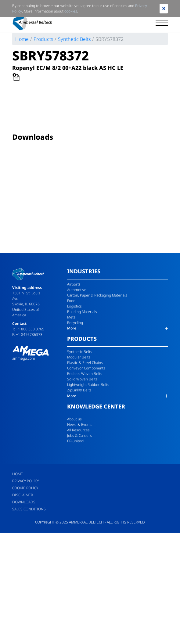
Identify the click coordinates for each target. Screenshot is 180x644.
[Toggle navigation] (162, 23)
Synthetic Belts (74, 39)
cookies (71, 11)
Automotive (77, 290)
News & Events (80, 425)
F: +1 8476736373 (27, 335)
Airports (74, 284)
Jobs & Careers (79, 435)
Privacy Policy (25, 481)
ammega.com (24, 358)
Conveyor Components (86, 368)
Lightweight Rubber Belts (88, 385)
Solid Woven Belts (82, 379)
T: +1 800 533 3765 (28, 329)
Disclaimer (23, 495)
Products (43, 39)
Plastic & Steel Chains (85, 363)
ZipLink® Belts (79, 390)
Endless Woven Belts (85, 374)
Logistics (74, 306)
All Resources (78, 430)
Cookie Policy (25, 488)
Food (71, 301)
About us (74, 419)
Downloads (24, 502)
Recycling (75, 323)
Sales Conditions (29, 509)
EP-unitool (76, 441)
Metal (72, 317)
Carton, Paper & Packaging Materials (97, 295)
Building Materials (82, 312)
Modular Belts (79, 357)
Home (22, 39)
